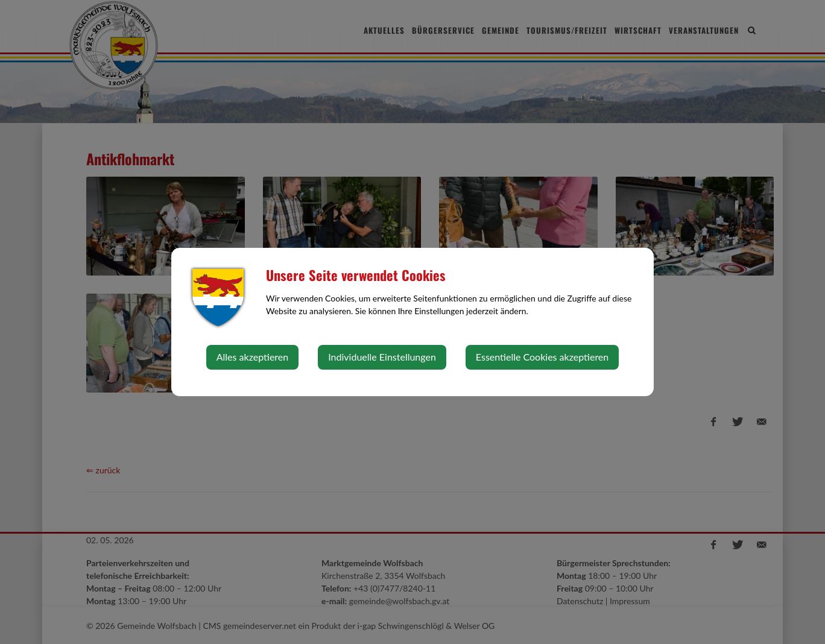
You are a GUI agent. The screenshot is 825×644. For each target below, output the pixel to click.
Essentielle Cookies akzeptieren (542, 357)
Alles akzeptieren (252, 357)
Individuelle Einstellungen (382, 357)
